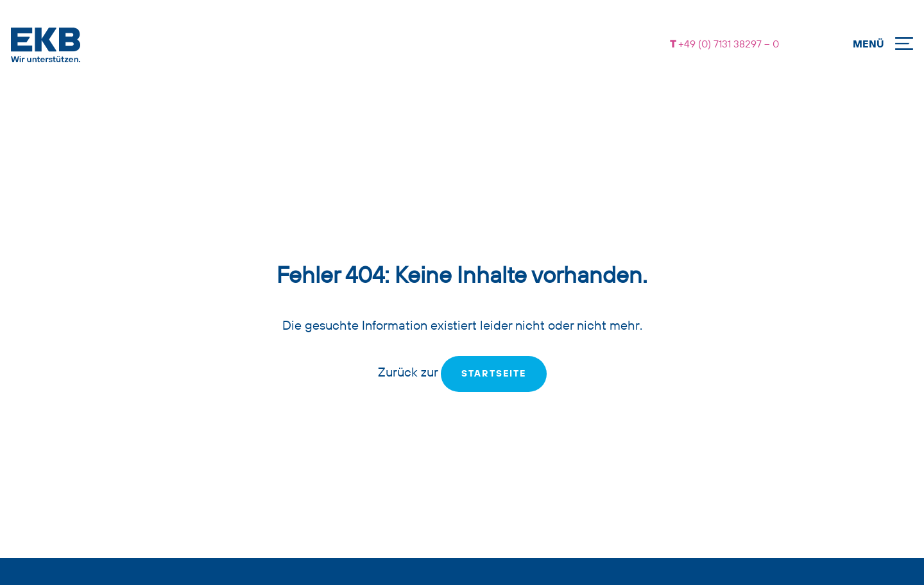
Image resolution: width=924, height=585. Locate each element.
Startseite (494, 374)
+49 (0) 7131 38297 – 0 (727, 45)
